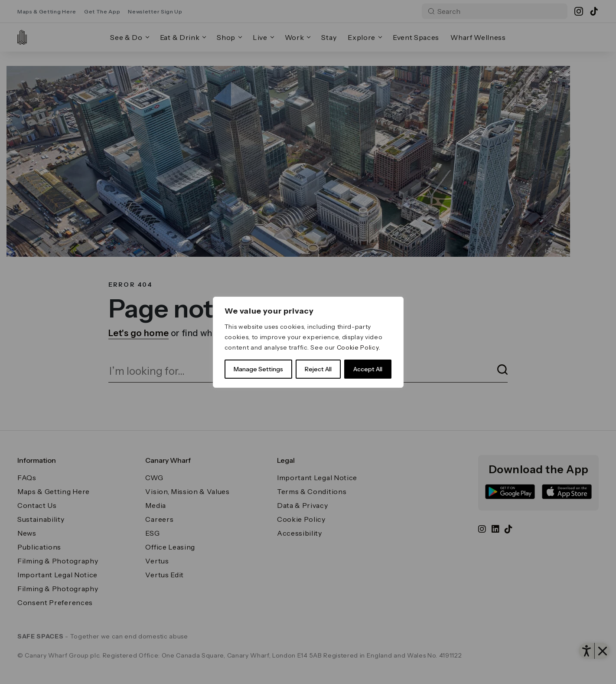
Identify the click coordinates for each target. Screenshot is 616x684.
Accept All (368, 369)
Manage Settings (258, 369)
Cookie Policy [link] (358, 347)
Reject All (318, 369)
